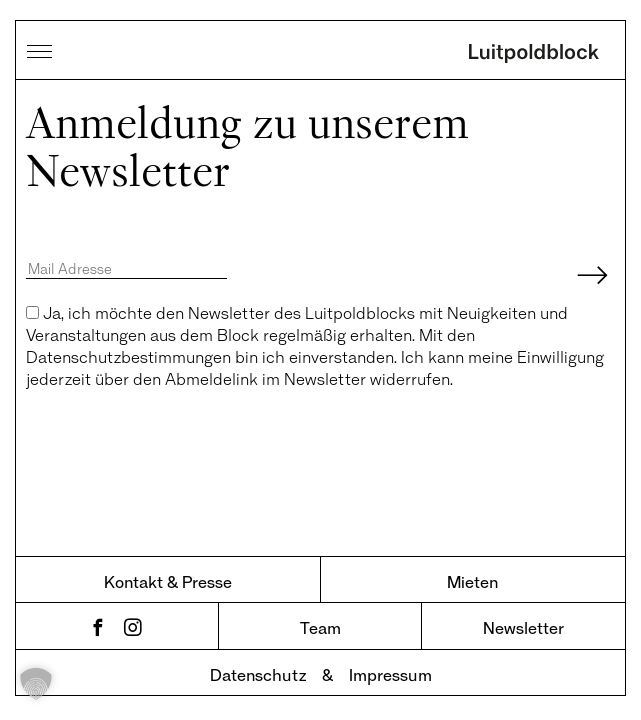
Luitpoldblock (534, 55)
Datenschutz (258, 674)
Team (320, 627)
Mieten (472, 581)
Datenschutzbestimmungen (128, 356)
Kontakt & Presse (168, 581)
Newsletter (523, 627)
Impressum (390, 674)
